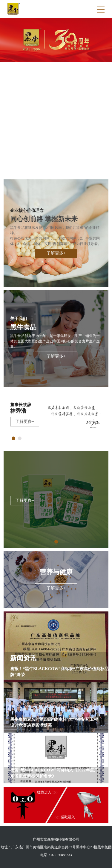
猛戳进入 (65, 817)
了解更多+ (56, 253)
